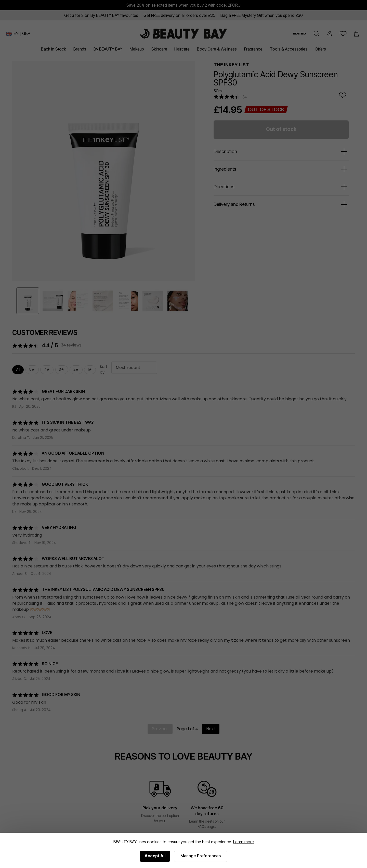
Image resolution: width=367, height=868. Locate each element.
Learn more (244, 842)
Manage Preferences (201, 856)
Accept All (155, 856)
